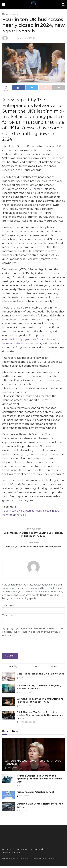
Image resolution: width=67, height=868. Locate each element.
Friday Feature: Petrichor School (35, 794)
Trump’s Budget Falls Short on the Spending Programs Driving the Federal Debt (39, 781)
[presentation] (26, 649)
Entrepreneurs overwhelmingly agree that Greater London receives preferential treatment (29, 339)
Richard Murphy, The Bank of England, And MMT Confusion (39, 689)
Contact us (21, 851)
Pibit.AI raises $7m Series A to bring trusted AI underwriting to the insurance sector (40, 717)
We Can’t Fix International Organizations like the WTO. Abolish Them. (40, 702)
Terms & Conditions (12, 854)
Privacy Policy (38, 851)
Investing (14, 14)
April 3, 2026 (11, 770)
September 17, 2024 (27, 38)
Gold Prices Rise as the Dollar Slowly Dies (40, 676)
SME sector (35, 189)
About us (7, 851)
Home (5, 14)
